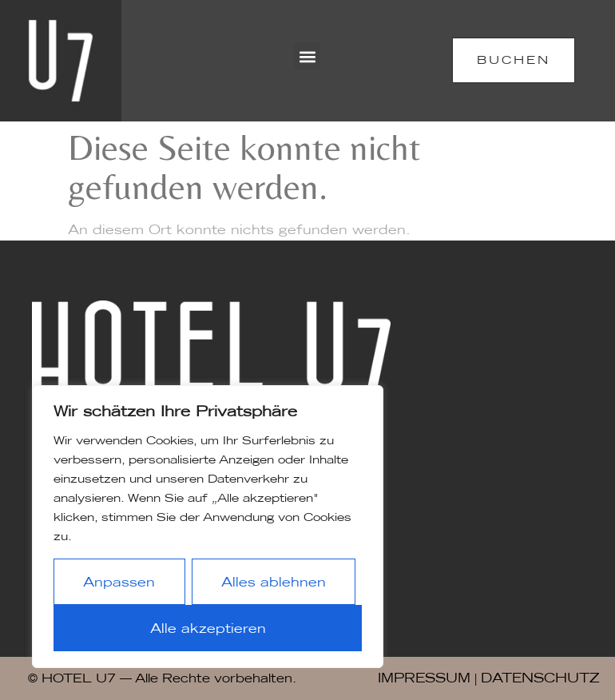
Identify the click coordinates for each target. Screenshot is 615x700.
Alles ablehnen (274, 582)
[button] (307, 56)
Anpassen (119, 582)
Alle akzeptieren (208, 628)
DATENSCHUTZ (540, 678)
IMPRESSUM (424, 678)
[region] (208, 527)
